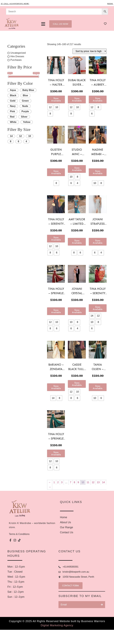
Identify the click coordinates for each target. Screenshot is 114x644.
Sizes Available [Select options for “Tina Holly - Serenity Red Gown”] (98, 308)
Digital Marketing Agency (57, 640)
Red (12, 117)
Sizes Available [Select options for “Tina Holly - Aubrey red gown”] (98, 99)
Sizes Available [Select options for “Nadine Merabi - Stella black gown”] (98, 172)
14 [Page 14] (103, 482)
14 (11, 136)
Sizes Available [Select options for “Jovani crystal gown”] (77, 311)
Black (13, 95)
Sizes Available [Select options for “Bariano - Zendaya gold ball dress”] (56, 387)
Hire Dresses (17, 56)
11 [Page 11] (88, 482)
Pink (12, 111)
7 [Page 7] (71, 482)
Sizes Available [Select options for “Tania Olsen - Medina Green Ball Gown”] (98, 387)
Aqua (13, 90)
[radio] (50, 107)
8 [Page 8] (74, 482)
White (13, 122)
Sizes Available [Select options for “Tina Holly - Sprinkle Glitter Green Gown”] (56, 453)
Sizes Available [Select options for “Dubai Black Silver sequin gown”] (77, 99)
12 (20, 136)
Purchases (16, 60)
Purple (25, 111)
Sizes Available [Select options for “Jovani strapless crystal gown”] (98, 242)
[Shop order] (90, 51)
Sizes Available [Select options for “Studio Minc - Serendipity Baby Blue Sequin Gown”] (77, 169)
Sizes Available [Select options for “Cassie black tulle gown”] (77, 384)
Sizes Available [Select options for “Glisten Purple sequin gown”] (56, 172)
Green (25, 101)
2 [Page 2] (58, 482)
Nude (25, 106)
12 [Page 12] (93, 482)
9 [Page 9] (78, 482)
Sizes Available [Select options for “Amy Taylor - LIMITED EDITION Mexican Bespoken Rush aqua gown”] (77, 242)
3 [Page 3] (62, 482)
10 (30, 136)
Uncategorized (18, 53)
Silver (24, 117)
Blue (25, 95)
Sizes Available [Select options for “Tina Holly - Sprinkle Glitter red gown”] (56, 311)
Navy (13, 106)
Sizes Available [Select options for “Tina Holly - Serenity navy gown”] (56, 239)
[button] (43, 24)
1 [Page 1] (54, 482)
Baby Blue (28, 90)
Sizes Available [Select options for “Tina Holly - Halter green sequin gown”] (56, 99)
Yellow (27, 122)
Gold (13, 101)
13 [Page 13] (98, 482)
